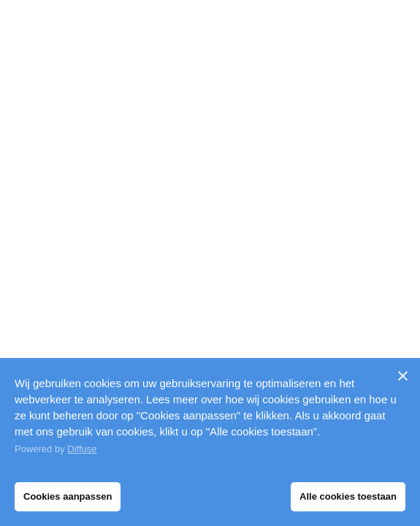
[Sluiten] (402, 376)
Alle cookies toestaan (348, 496)
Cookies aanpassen (68, 496)
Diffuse (82, 449)
